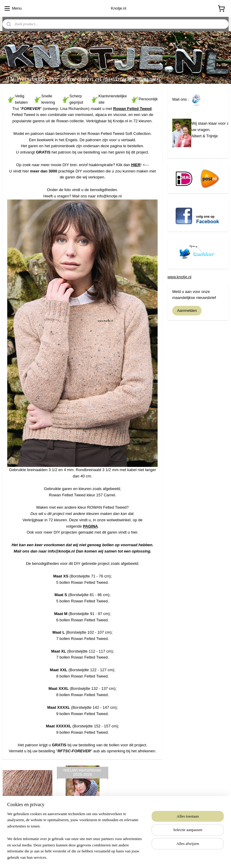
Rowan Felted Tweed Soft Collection (83, 821)
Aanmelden (187, 311)
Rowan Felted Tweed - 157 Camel (28, 821)
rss (104, 857)
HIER (136, 164)
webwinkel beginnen (124, 857)
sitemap (93, 857)
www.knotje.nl (179, 277)
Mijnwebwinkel (170, 857)
